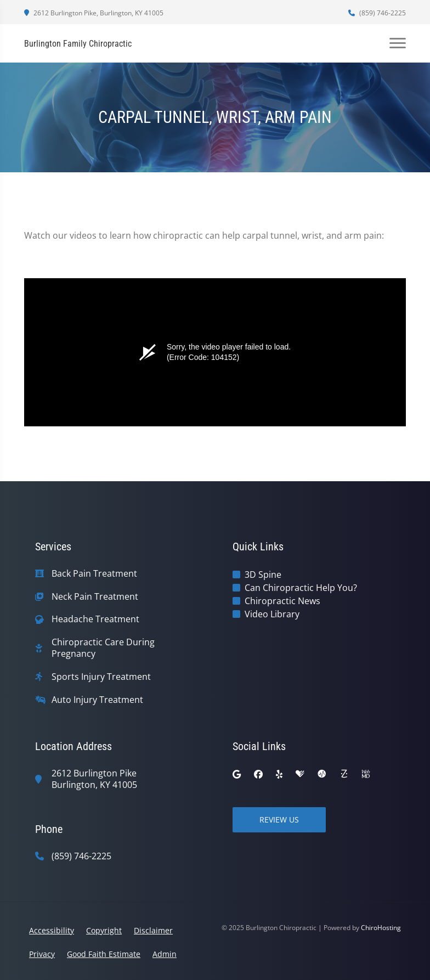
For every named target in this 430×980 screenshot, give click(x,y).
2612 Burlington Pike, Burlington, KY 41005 (94, 13)
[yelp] (279, 774)
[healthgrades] (300, 774)
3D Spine (263, 575)
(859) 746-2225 (377, 13)
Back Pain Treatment (94, 574)
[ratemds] (322, 774)
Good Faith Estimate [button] (104, 954)
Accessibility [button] (52, 930)
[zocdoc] (344, 774)
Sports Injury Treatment (101, 677)
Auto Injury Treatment (97, 700)
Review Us (279, 820)
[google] (237, 774)
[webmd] (366, 774)
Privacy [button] (42, 954)
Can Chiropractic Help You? (301, 588)
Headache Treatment (95, 619)
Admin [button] (165, 954)
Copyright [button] (104, 930)
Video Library (272, 614)
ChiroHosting (381, 928)
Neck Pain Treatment (95, 597)
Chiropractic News (282, 601)
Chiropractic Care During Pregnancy (103, 648)
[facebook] (258, 774)
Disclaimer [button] (153, 930)
